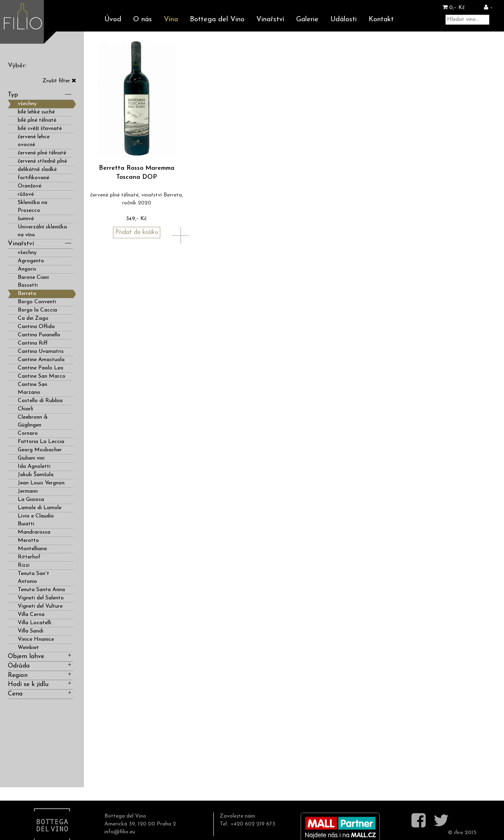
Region (40, 675)
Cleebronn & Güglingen (33, 421)
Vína (171, 19)
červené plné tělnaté (42, 153)
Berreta (27, 294)
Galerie (307, 19)
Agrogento (31, 261)
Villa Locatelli (34, 623)
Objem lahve (40, 656)
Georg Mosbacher (40, 450)
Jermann (28, 491)
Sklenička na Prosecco (32, 207)
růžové (26, 194)
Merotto (28, 541)
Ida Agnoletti (34, 466)
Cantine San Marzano (32, 388)
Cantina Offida (36, 327)
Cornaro (28, 433)
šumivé (26, 219)
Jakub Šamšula (36, 475)
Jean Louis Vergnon (41, 483)
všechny (27, 104)
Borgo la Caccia (37, 310)
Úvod (113, 19)
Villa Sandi (31, 631)
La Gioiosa (31, 500)
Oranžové (30, 186)
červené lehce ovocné (34, 141)
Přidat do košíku (137, 233)
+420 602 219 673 (253, 824)
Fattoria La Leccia (41, 442)
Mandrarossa (34, 532)
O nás (143, 19)
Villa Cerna (31, 615)
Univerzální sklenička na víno (42, 231)
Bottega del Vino (217, 19)
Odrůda (40, 665)
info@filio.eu (120, 832)
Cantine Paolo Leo (41, 368)
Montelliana (32, 549)
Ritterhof (29, 557)
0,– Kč (454, 8)
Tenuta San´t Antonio (33, 578)
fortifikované (33, 178)
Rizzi (24, 565)
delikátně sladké (37, 170)
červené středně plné (42, 161)
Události (344, 19)
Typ (40, 94)
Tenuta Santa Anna (41, 590)
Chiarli (25, 409)
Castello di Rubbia (40, 401)
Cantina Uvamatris (41, 351)
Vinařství (270, 19)
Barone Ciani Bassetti (33, 281)
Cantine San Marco (42, 376)
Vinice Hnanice (36, 639)
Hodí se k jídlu (40, 684)
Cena (40, 693)
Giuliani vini (31, 458)
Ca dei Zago (33, 318)
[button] (488, 8)
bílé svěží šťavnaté (40, 129)
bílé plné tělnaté (37, 120)
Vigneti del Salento (41, 598)
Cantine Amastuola (41, 360)
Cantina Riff (33, 343)
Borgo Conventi (37, 302)
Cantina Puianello (39, 335)
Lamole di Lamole (40, 508)
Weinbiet (28, 648)
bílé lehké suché (36, 112)
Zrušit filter (59, 81)
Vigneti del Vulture (40, 606)
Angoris (27, 269)
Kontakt (381, 19)
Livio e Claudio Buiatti (36, 520)
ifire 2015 (465, 833)
